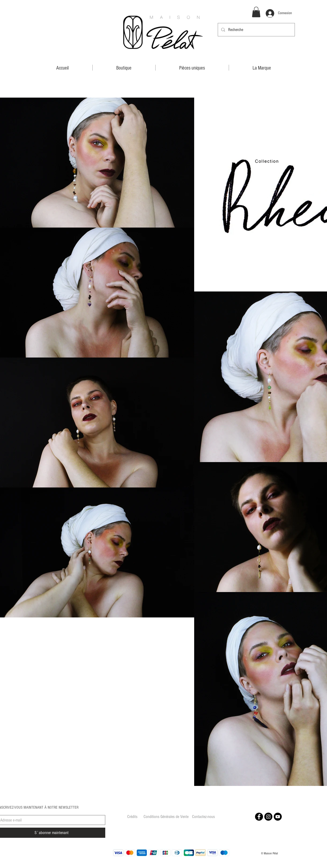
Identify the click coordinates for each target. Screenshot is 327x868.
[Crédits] (132, 817)
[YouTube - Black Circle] (278, 817)
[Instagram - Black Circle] (268, 817)
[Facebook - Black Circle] (259, 817)
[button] (256, 12)
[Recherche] (256, 30)
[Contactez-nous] (204, 817)
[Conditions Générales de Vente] (166, 817)
